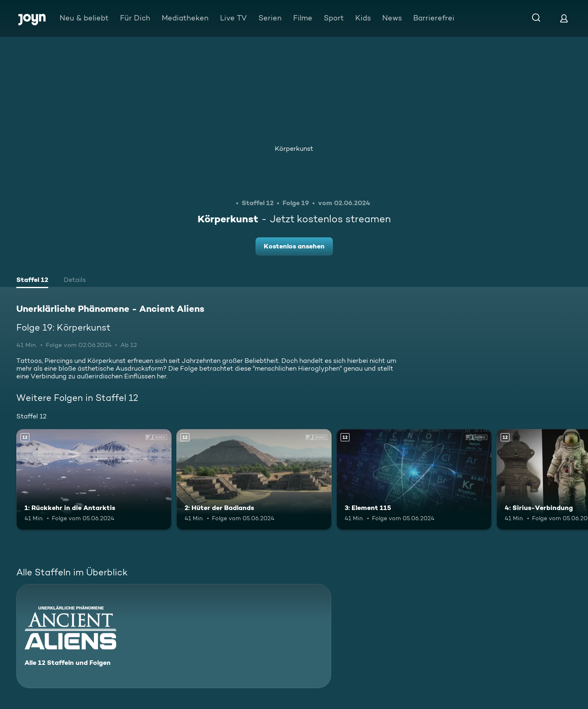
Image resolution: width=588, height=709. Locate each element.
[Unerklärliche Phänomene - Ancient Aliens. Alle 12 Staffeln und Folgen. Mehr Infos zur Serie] (174, 636)
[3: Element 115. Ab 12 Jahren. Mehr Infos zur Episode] (414, 480)
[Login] (564, 18)
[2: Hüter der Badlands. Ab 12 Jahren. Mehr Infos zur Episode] (254, 480)
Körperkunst (294, 149)
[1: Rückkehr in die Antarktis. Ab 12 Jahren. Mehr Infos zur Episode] (94, 480)
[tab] (32, 281)
